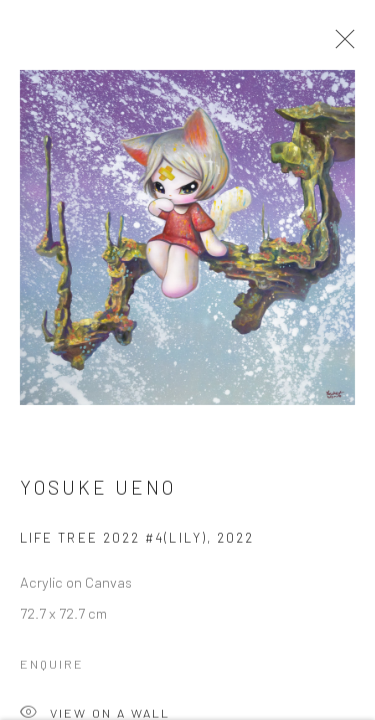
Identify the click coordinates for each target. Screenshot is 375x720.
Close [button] (340, 45)
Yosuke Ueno (98, 490)
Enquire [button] (52, 667)
